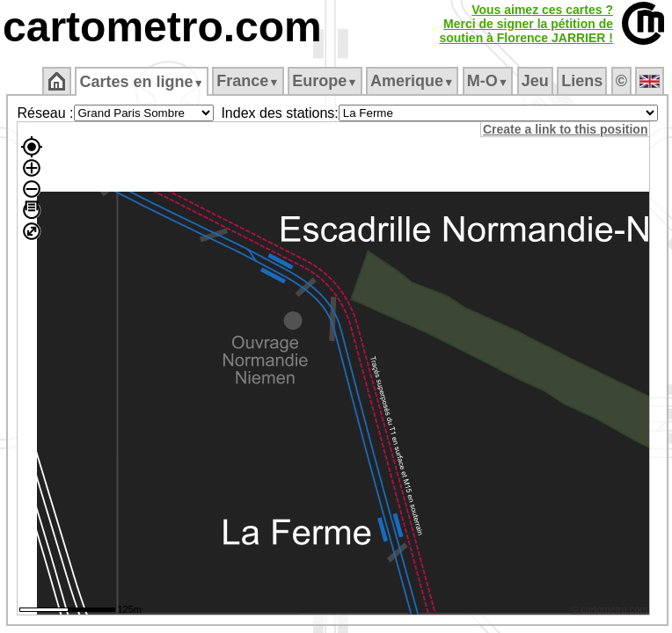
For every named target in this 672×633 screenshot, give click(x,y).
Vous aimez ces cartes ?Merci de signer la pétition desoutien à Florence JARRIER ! (526, 24)
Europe (325, 81)
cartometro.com (162, 27)
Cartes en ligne (141, 82)
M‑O (488, 81)
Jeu (535, 81)
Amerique (412, 81)
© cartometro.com (610, 609)
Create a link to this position (565, 129)
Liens (582, 81)
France (248, 81)
